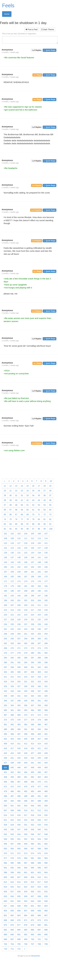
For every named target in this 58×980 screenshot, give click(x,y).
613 (12, 882)
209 (26, 605)
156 (46, 567)
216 (26, 610)
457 (46, 772)
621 (19, 887)
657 (26, 911)
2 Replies (37, 185)
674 (46, 920)
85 (16, 524)
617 (39, 882)
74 (5, 519)
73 (50, 514)
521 (5, 820)
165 (12, 577)
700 (32, 939)
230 (26, 620)
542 (5, 834)
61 (33, 510)
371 (32, 715)
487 (12, 796)
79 (33, 519)
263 (12, 643)
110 (19, 538)
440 (26, 763)
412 (26, 744)
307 (26, 672)
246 (39, 629)
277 (12, 653)
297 (5, 667)
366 (46, 710)
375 (12, 720)
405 (26, 739)
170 (46, 577)
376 (19, 720)
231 (32, 620)
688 (46, 930)
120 (39, 543)
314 (26, 677)
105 (32, 534)
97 (33, 529)
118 (26, 543)
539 (32, 830)
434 (32, 758)
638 (39, 896)
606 (12, 877)
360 (5, 710)
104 (26, 534)
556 (5, 844)
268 (46, 643)
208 (19, 605)
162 (39, 572)
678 (26, 925)
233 (46, 620)
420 (32, 748)
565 (19, 849)
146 (26, 562)
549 (5, 839)
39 (11, 500)
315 (32, 677)
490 (32, 796)
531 (26, 825)
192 (5, 596)
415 (46, 744)
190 (39, 591)
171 (5, 581)
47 (5, 505)
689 (5, 935)
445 (12, 767)
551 (19, 839)
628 (19, 892)
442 (39, 763)
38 (5, 500)
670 (19, 920)
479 (5, 791)
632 (46, 892)
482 (26, 791)
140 (32, 557)
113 (39, 538)
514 (5, 815)
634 (12, 896)
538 (26, 830)
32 (22, 495)
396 (12, 734)
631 (39, 892)
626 (5, 892)
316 (39, 677)
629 (26, 892)
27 (45, 491)
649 (19, 906)
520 (46, 815)
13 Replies (36, 210)
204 (39, 600)
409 (5, 744)
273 (32, 648)
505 (39, 806)
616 (32, 882)
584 (5, 863)
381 (5, 725)
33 (28, 495)
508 (12, 810)
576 (46, 853)
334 (19, 691)
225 (39, 615)
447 (26, 767)
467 (19, 782)
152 (19, 567)
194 (19, 596)
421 (39, 748)
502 (19, 806)
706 (26, 944)
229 (19, 620)
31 (16, 495)
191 (46, 591)
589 (39, 863)
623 (32, 887)
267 (39, 643)
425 (19, 753)
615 (26, 882)
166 (19, 577)
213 (5, 610)
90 (45, 524)
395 (5, 734)
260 (39, 639)
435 (39, 758)
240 (46, 624)
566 (26, 849)
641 (12, 901)
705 (19, 944)
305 (12, 672)
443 (46, 763)
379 (39, 720)
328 (26, 686)
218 (39, 610)
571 (12, 853)
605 (5, 877)
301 (32, 667)
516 (19, 815)
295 (39, 662)
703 (5, 944)
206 (5, 605)
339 (5, 696)
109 (12, 538)
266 (32, 643)
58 (16, 510)
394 (46, 729)
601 (26, 872)
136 (5, 557)
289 (46, 658)
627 (12, 892)
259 (32, 639)
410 (12, 744)
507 (5, 810)
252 (32, 634)
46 (50, 500)
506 (46, 806)
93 (11, 529)
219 (46, 610)
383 (19, 725)
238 (32, 624)
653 (46, 906)
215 (19, 610)
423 (5, 753)
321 (26, 682)
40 (16, 500)
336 (32, 691)
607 (19, 877)
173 (19, 581)
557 (12, 844)
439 (19, 763)
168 (32, 577)
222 (19, 615)
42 (28, 500)
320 (19, 682)
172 (12, 581)
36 (45, 495)
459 (12, 777)
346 (5, 701)
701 (39, 939)
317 (46, 677)
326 (12, 686)
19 (50, 486)
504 (32, 806)
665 (32, 915)
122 (5, 548)
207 (12, 605)
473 (12, 787)
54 (45, 505)
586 (19, 863)
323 (39, 682)
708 (39, 944)
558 (19, 844)
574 (32, 853)
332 (5, 691)
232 (39, 620)
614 (19, 882)
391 (26, 729)
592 (12, 868)
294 (32, 662)
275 (46, 648)
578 (12, 858)
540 (39, 830)
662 (12, 915)
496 (26, 801)
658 (32, 911)
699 (26, 939)
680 (39, 925)
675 (5, 925)
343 (32, 696)
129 (5, 553)
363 (26, 710)
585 (12, 863)
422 (46, 748)
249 (12, 634)
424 (12, 753)
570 (5, 853)
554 (39, 839)
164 (5, 577)
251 (26, 634)
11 (5, 486)
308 (32, 672)
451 (5, 772)
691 (19, 935)
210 (32, 605)
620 (12, 887)
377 (26, 720)
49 (16, 505)
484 (39, 791)
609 (32, 877)
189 (32, 591)
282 (46, 653)
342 (26, 696)
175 (32, 581)
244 (26, 629)
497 (32, 801)
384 (26, 725)
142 (46, 557)
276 (5, 653)
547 (39, 834)
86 (22, 524)
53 (39, 505)
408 (46, 739)
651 (32, 906)
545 (26, 834)
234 (5, 624)
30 (11, 495)
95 (22, 529)
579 (19, 858)
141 (39, 557)
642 (19, 901)
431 (12, 758)
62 (39, 510)
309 (39, 672)
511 (32, 810)
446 (19, 767)
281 (39, 653)
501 (12, 806)
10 (51, 481)
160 (26, 572)
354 (12, 705)
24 (28, 491)
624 (39, 887)
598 (5, 872)
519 (39, 815)
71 (39, 514)
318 (5, 682)
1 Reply (37, 75)
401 (46, 734)
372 (39, 715)
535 (5, 830)
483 (32, 791)
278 (19, 653)
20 (5, 491)
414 (39, 744)
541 (46, 830)
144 (12, 562)
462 (32, 777)
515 (12, 815)
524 (26, 820)
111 (26, 538)
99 (45, 529)
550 (12, 839)
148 (39, 562)
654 (5, 911)
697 (12, 939)
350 (32, 701)
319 (12, 682)
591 (5, 868)
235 (12, 624)
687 (39, 930)
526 (39, 820)
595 (32, 868)
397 (19, 734)
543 (12, 834)
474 (19, 787)
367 (5, 715)
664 (26, 915)
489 (26, 796)
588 (32, 863)
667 (46, 915)
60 (28, 510)
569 (46, 849)
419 (26, 748)
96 (28, 529)
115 (5, 543)
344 (39, 696)
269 (5, 648)
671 (26, 920)
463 (39, 777)
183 (39, 586)
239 (39, 624)
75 (11, 519)
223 (26, 615)
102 (12, 534)
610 (39, 877)
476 (32, 787)
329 (32, 686)
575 (39, 853)
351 (39, 701)
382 (12, 725)
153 (26, 567)
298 (12, 667)
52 (33, 505)
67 (16, 514)
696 (5, 939)
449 (39, 767)
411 (19, 744)
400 (39, 734)
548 (46, 834)
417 (12, 748)
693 (32, 935)
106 (39, 534)
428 (39, 753)
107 (46, 534)
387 (46, 725)
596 (39, 868)
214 (12, 610)
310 (46, 672)
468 (26, 782)
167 (26, 577)
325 (5, 686)
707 (32, 944)
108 (5, 538)
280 (32, 653)
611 (46, 877)
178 (5, 586)
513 (46, 810)
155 (39, 567)
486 (5, 796)
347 (12, 701)
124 (19, 548)
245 (32, 629)
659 (39, 911)
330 (39, 686)
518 (32, 815)
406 (32, 739)
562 (46, 844)
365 (39, 710)
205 (46, 600)
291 (12, 662)
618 (46, 882)
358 (39, 705)
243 (19, 629)
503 (26, 806)
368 (12, 715)
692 (26, 935)
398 (26, 734)
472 (5, 787)
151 (12, 567)
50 (22, 505)
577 (5, 858)
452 (12, 772)
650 (26, 906)
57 (11, 510)
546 (32, 834)
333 (12, 691)
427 (32, 753)
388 (5, 729)
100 (51, 529)
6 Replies (37, 241)
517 (26, 815)
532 (32, 825)
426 (26, 753)
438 (12, 763)
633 (5, 896)
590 (46, 863)
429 (46, 753)
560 (32, 844)
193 (12, 596)
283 (5, 658)
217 (32, 610)
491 (39, 796)
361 (12, 710)
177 (46, 581)
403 (12, 739)
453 (19, 772)
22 (16, 491)
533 (39, 825)
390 (19, 729)
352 (46, 701)
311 (5, 677)
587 (26, 863)
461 (26, 777)
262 (5, 643)
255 (5, 639)
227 (5, 620)
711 (12, 949)
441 (32, 763)
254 (46, 634)
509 (19, 810)
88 (33, 524)
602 (32, 872)
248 (5, 634)
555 (46, 839)
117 (19, 543)
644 (32, 901)
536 (12, 830)
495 (19, 801)
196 (32, 596)
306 (19, 672)
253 (39, 634)
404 (19, 739)
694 (39, 935)
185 (5, 591)
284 (12, 658)
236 (19, 624)
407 (39, 739)
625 (46, 887)
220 (5, 615)
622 (26, 887)
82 (50, 519)
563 (5, 849)
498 (39, 801)
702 (46, 939)
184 (46, 586)
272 (26, 648)
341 (19, 696)
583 (46, 858)
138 (19, 557)
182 (32, 586)
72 (45, 514)
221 (12, 615)
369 (19, 715)
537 (19, 830)
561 (39, 844)
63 (45, 510)
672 (32, 920)
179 (12, 586)
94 (16, 529)
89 (39, 524)
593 (19, 868)
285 (19, 658)
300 (26, 667)
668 (5, 920)
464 (46, 777)
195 (26, 596)
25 (33, 491)
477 (39, 787)
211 (39, 605)
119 (32, 543)
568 (39, 849)
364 (32, 710)
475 (26, 787)
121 (46, 543)
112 (32, 538)
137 (12, 557)
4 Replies (37, 443)
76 (16, 519)
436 (46, 758)
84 (11, 524)
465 (5, 782)
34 (33, 495)
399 (32, 734)
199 (5, 600)
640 (5, 901)
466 (12, 782)
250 (19, 634)
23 (22, 491)
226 (46, 615)
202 (26, 600)
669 (12, 920)
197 (39, 596)
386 (39, 725)
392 (32, 729)
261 (46, 639)
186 (12, 591)
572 (19, 853)
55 (50, 505)
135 (46, 553)
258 (26, 639)
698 (19, 939)
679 (32, 925)
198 (46, 596)
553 (32, 839)
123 (12, 548)
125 (26, 548)
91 (50, 524)
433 (26, 758)
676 (12, 925)
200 (12, 600)
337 (39, 691)
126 (32, 548)
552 (26, 839)
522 (12, 820)
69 (28, 514)
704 (12, 944)
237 (26, 624)
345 (46, 696)
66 (11, 514)
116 (12, 543)
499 (46, 801)
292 (19, 662)
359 (46, 705)
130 (12, 553)
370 (26, 715)
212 (46, 605)
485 (46, 791)
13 (16, 486)
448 (32, 767)
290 (5, 662)
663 (19, 915)
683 (12, 930)
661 (5, 915)
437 (5, 763)
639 (46, 896)
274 (39, 648)
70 (33, 514)
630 (32, 892)
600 (19, 872)
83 (5, 524)
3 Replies (37, 311)
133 (32, 553)
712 (19, 949)
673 (39, 920)
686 (32, 930)
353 (5, 705)
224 (32, 615)
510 (26, 810)
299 (19, 667)
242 (12, 629)
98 (39, 529)
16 (33, 486)
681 (46, 925)
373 (46, 715)
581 (32, 858)
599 (12, 872)
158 (12, 572)
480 (12, 791)
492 (46, 796)
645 (39, 901)
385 (32, 725)
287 (32, 658)
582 (39, 858)
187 (19, 591)
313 (19, 677)
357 (32, 705)
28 (50, 491)
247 (46, 629)
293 (26, 662)
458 (5, 777)
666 (39, 915)
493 (5, 801)
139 (26, 557)
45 (45, 500)
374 (5, 720)
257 (19, 639)
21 (11, 491)
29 (5, 495)
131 (19, 553)
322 (32, 682)
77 (22, 519)
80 (39, 519)
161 (32, 572)
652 (39, 906)
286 (26, 658)
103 (19, 534)
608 (26, 877)
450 (46, 767)
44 (39, 500)
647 (5, 906)
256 (12, 639)
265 (26, 643)
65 (5, 514)
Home (7, 14)
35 (39, 495)
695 (46, 935)
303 (46, 667)
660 (46, 911)
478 (46, 787)
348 (19, 701)
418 (19, 748)
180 (19, 586)
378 (32, 720)
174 (26, 581)
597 (46, 868)
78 (28, 519)
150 (5, 567)
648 (12, 906)
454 (26, 772)
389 (12, 729)
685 (26, 930)
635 (19, 896)
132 (26, 553)
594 (26, 868)
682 (5, 930)
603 (39, 872)
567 (32, 849)
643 (26, 901)
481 (19, 791)
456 (39, 772)
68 (22, 514)
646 (46, 901)
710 (5, 949)
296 (46, 662)
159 (19, 572)
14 (22, 486)
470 (39, 782)
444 (5, 767)
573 (26, 853)
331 (46, 686)
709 (46, 944)
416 (5, 748)
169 (39, 577)
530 (19, 825)
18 (45, 486)
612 (5, 882)
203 (32, 600)
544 (19, 834)
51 (28, 505)
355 (19, 705)
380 (46, 720)
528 (5, 825)
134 (39, 553)
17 (39, 486)
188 (26, 591)
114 (46, 538)
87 (28, 524)
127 (39, 548)
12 (11, 486)
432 (19, 758)
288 (39, 658)
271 (19, 648)
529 (12, 825)
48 (11, 505)
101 (5, 534)
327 (19, 686)
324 (46, 682)
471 (46, 782)
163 (46, 572)
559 (26, 844)
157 (5, 572)
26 (39, 491)
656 (19, 911)
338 (46, 691)
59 (22, 510)
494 (12, 801)
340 (12, 696)
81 (45, 519)
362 (19, 710)
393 (39, 729)
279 (26, 653)
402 (5, 739)
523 (19, 820)
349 (26, 701)
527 (46, 820)
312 (12, 677)
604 (46, 872)
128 (46, 548)
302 (39, 667)
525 (32, 820)
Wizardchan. (36, 956)
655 (12, 911)
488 (19, 796)
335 (26, 691)
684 (19, 930)
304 (5, 672)
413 (32, 744)
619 (5, 887)
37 (50, 495)
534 (46, 825)
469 (32, 782)
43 (33, 500)
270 (12, 648)
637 (32, 896)
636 (26, 896)
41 (22, 500)
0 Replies (37, 50)
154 (32, 567)
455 (32, 772)
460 (19, 777)
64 (50, 510)
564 (12, 849)
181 (26, 586)
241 (5, 629)
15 (28, 486)
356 (26, 705)
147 (32, 562)
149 (46, 562)
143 (5, 562)
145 (19, 562)
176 (39, 581)
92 (5, 529)
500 (5, 806)
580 (26, 858)
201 (19, 600)
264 (19, 643)
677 (19, 925)
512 (39, 810)
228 (12, 620)
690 (12, 935)
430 (5, 758)
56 (5, 510)
